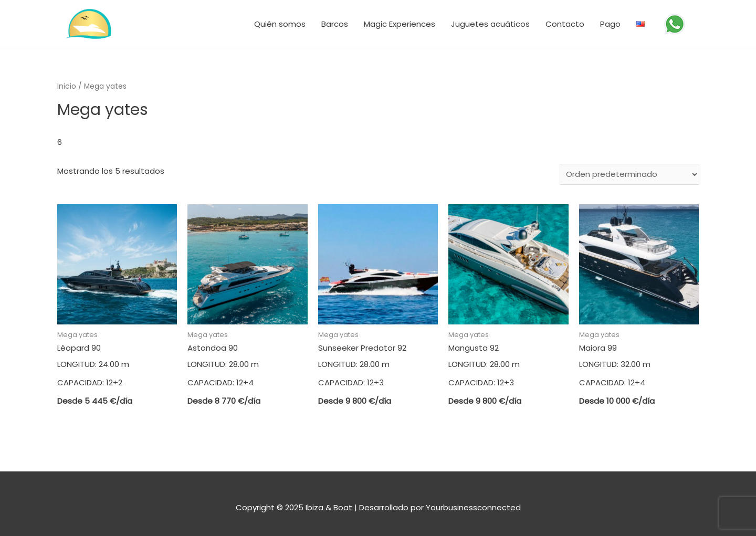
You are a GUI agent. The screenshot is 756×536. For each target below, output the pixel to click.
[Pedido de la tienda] (629, 174)
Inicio (67, 86)
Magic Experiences (400, 24)
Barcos (335, 24)
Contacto (565, 24)
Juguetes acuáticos (490, 24)
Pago (610, 24)
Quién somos (280, 24)
